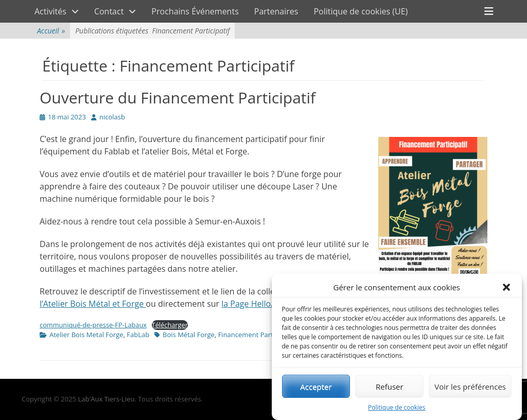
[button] (506, 288)
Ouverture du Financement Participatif (178, 98)
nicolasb (112, 117)
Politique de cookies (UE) (361, 11)
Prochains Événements (195, 11)
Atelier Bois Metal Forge (86, 335)
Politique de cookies (397, 408)
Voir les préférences (470, 387)
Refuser (390, 387)
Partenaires (276, 11)
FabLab (138, 335)
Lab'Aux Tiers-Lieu (106, 399)
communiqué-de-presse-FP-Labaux (93, 325)
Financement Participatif (256, 335)
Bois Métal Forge (189, 335)
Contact (109, 11)
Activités (50, 11)
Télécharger (170, 325)
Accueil (51, 31)
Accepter (316, 387)
